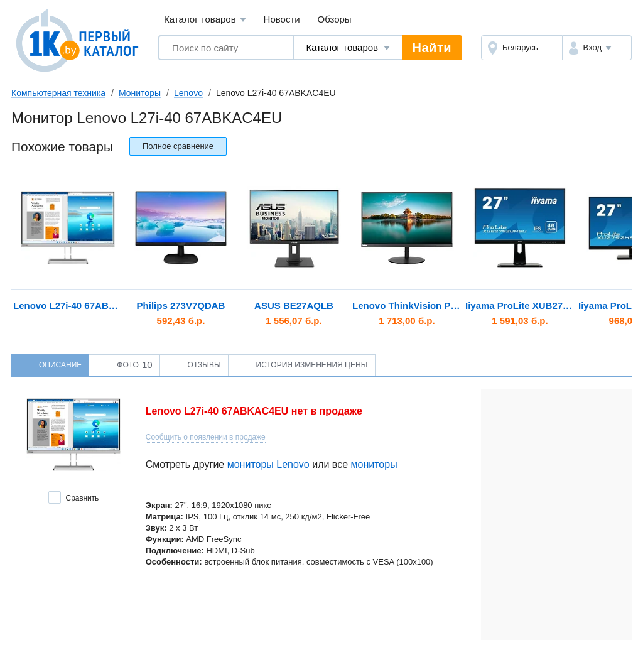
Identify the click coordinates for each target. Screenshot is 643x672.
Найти (432, 48)
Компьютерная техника (58, 93)
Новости (282, 19)
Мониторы (140, 93)
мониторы (374, 464)
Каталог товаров (205, 20)
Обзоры (335, 19)
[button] (597, 48)
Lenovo (188, 93)
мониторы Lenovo (268, 464)
